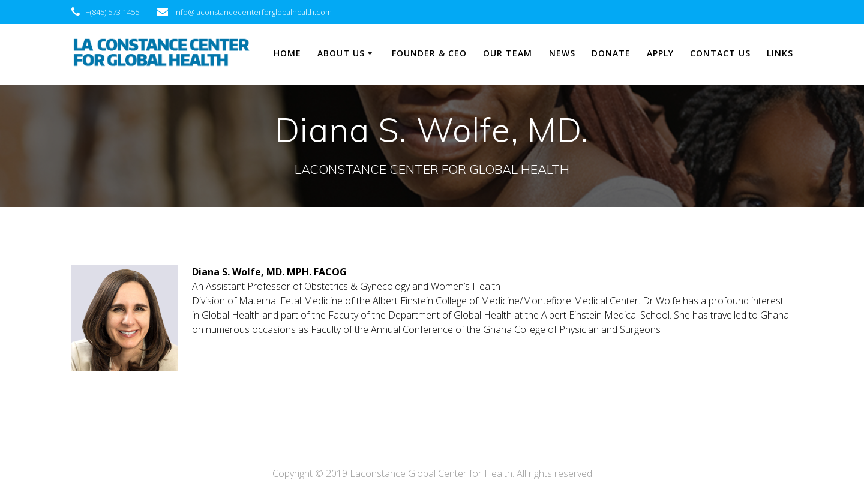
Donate (611, 53)
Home (287, 53)
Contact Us (720, 53)
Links (780, 53)
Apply (660, 53)
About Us (341, 53)
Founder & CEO (429, 53)
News (562, 53)
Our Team (508, 53)
